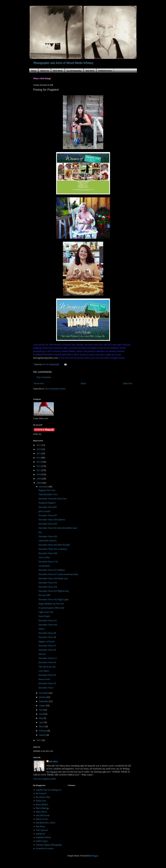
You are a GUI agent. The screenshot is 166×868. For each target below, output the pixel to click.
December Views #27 (48, 515)
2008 (39, 483)
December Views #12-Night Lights (54, 599)
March (42, 726)
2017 (39, 445)
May (41, 718)
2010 (39, 474)
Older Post (128, 383)
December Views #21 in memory (53, 549)
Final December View (48, 494)
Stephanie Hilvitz (43, 837)
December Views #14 (48, 587)
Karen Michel (42, 804)
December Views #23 (48, 536)
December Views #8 (47, 637)
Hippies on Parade (46, 642)
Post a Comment (44, 377)
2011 (39, 470)
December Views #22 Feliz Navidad (54, 545)
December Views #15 (48, 583)
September (44, 701)
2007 (39, 740)
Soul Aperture (42, 830)
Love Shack (44, 671)
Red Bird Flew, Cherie (46, 823)
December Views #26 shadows (52, 520)
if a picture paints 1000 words (51, 608)
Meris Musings (42, 808)
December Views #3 (47, 675)
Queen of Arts (42, 819)
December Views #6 (47, 650)
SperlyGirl (41, 834)
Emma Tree (41, 801)
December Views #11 (48, 620)
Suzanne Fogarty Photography (49, 845)
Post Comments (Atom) (55, 389)
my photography (74, 71)
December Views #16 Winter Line (53, 578)
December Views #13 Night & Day (54, 591)
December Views (46, 688)
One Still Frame (43, 815)
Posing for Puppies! (47, 503)
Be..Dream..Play (43, 797)
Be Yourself (41, 793)
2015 (39, 453)
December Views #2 (47, 683)
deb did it (54, 762)
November (44, 693)
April (42, 722)
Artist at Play (44, 557)
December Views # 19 (48, 562)
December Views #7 (47, 646)
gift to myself (44, 511)
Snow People (44, 616)
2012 (39, 466)
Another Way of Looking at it (49, 790)
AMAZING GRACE (48, 541)
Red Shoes (41, 826)
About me (45, 71)
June (41, 714)
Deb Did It (90, 71)
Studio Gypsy (42, 841)
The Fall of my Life (47, 667)
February (43, 731)
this (40, 532)
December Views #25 (48, 524)
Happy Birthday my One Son (51, 604)
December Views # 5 (47, 658)
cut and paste (44, 566)
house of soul (44, 679)
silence (41, 629)
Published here (105, 71)
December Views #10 (48, 625)
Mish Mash (58, 71)
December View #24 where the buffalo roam (58, 528)
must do (42, 654)
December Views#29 (47, 507)
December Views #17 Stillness (52, 570)
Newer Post (39, 383)
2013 (39, 462)
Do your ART (44, 595)
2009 (39, 479)
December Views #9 (47, 633)
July (41, 710)
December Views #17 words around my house (58, 574)
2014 (39, 458)
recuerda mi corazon (45, 848)
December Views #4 (47, 662)
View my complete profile (44, 779)
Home (34, 71)
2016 (39, 449)
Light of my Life (46, 612)
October (43, 697)
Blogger (95, 856)
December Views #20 (48, 553)
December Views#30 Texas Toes (53, 499)
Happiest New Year (47, 490)
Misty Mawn (41, 812)
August (42, 705)
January (43, 735)
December (44, 487)
